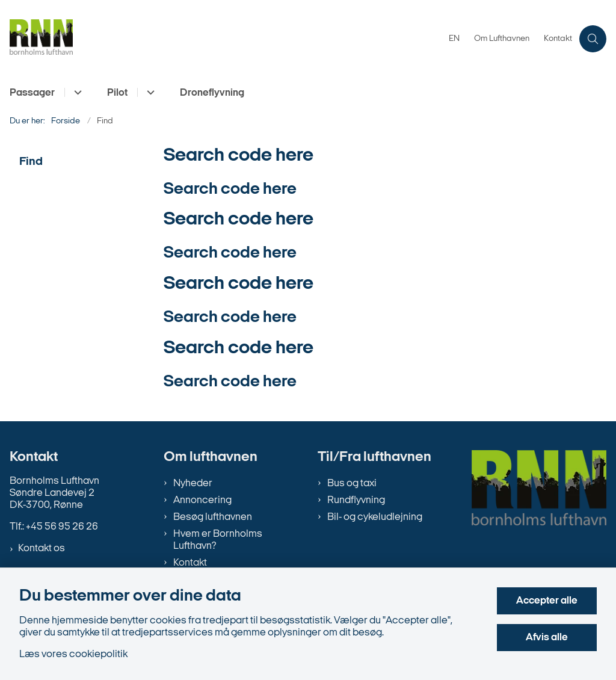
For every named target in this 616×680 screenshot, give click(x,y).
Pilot (117, 93)
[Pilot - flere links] (149, 92)
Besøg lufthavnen (213, 517)
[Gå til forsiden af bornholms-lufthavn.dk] (221, 39)
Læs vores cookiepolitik (73, 654)
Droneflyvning (212, 93)
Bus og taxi (352, 484)
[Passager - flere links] (76, 92)
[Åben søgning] (593, 39)
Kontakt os (42, 549)
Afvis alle (547, 638)
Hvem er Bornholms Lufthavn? (218, 540)
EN (454, 39)
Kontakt (190, 563)
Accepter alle (547, 601)
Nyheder (193, 484)
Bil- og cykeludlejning (375, 517)
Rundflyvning (356, 500)
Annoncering (202, 500)
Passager (32, 93)
